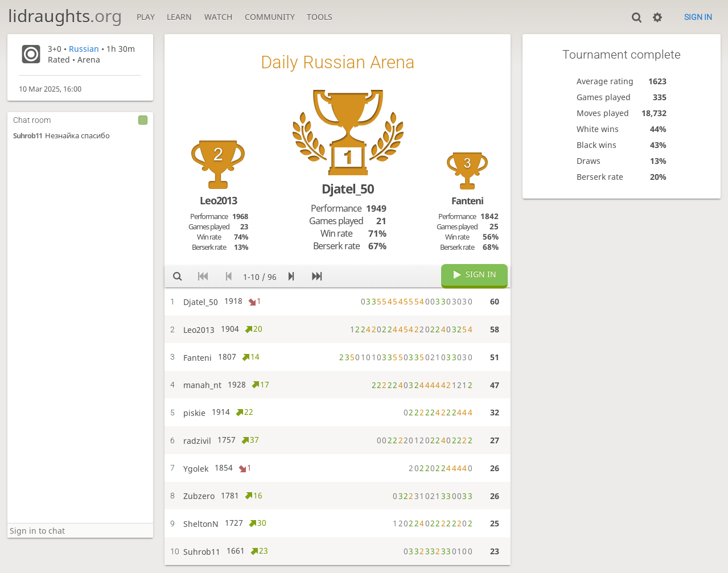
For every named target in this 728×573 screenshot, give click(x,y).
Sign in (698, 17)
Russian (84, 49)
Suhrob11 (28, 136)
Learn (179, 17)
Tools (320, 17)
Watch (218, 17)
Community (270, 17)
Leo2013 (218, 200)
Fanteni (467, 201)
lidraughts (65, 16)
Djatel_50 (348, 189)
